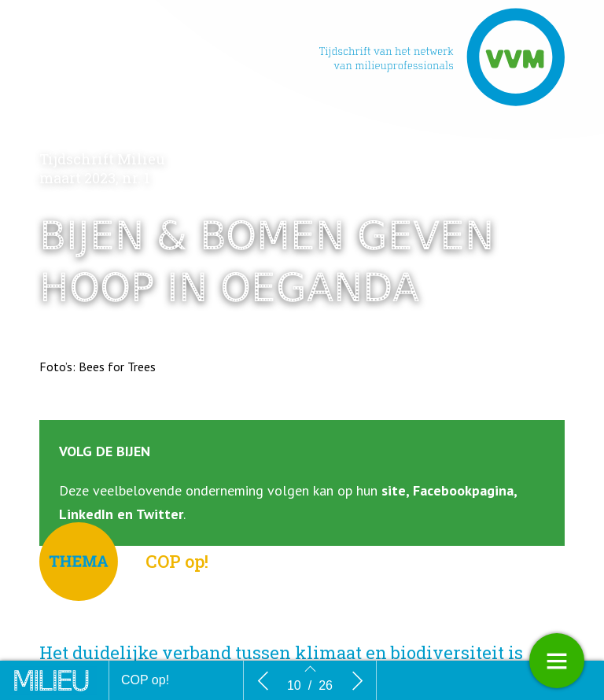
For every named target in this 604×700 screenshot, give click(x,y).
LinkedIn (86, 514)
